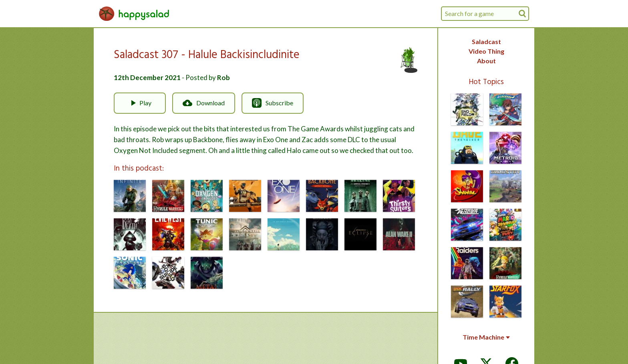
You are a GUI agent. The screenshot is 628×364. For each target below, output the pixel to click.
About (486, 61)
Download (204, 103)
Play (140, 103)
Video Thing (486, 51)
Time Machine (486, 337)
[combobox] (485, 14)
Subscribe (273, 103)
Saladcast (486, 41)
